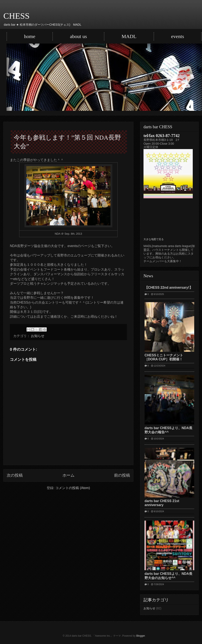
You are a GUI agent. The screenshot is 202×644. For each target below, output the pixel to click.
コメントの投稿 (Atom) (73, 488)
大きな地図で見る (154, 239)
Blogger (141, 636)
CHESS (17, 16)
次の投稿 (15, 475)
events (177, 36)
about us (78, 36)
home (30, 36)
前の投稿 (122, 475)
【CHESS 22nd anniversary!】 (169, 288)
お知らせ (38, 336)
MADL (129, 36)
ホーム (68, 475)
